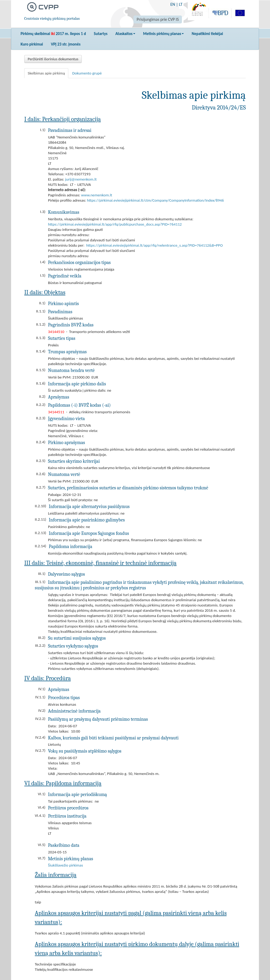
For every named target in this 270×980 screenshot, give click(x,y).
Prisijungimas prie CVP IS (158, 19)
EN (173, 4)
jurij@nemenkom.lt (81, 179)
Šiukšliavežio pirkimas (66, 865)
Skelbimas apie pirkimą (46, 73)
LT (181, 4)
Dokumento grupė (87, 73)
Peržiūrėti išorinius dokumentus (53, 59)
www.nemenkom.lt (97, 195)
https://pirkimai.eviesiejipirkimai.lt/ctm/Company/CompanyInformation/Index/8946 (155, 200)
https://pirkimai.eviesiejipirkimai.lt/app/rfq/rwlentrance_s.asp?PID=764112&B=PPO (155, 245)
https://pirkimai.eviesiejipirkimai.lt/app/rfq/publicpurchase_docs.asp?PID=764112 (115, 224)
